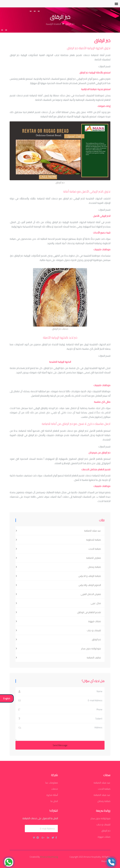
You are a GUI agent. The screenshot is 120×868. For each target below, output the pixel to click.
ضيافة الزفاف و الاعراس (58, 576)
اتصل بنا (54, 801)
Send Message (60, 745)
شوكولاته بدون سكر (58, 648)
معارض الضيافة (58, 558)
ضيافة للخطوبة (58, 540)
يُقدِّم (17, 829)
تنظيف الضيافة (58, 658)
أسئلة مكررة (52, 795)
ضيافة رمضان (58, 567)
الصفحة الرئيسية (53, 24)
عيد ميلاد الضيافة (58, 531)
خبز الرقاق (58, 639)
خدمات (55, 789)
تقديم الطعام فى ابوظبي (58, 612)
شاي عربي (58, 603)
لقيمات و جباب (58, 630)
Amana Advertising (49, 857)
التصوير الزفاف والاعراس (58, 585)
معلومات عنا (52, 783)
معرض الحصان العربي (58, 594)
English (7, 698)
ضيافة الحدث (58, 549)
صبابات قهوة (58, 621)
